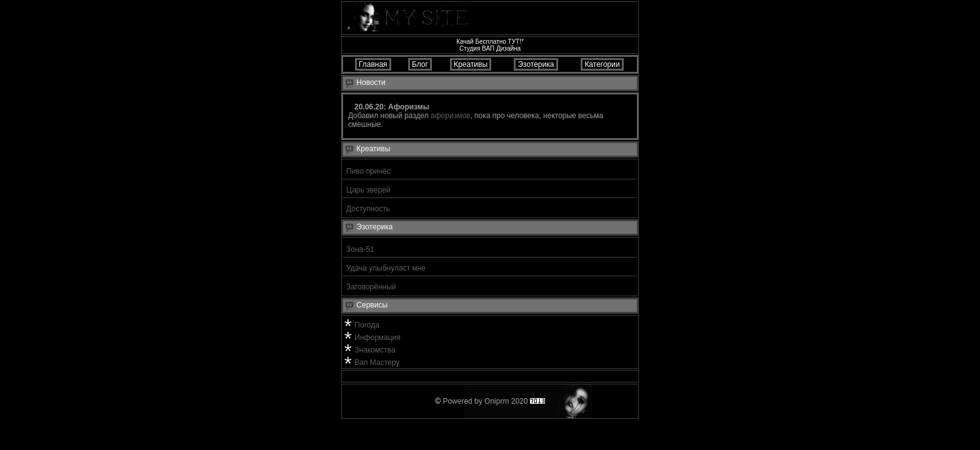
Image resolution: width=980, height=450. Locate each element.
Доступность (368, 209)
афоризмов (450, 116)
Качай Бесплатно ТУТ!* (490, 42)
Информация (377, 337)
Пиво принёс (368, 171)
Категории (602, 64)
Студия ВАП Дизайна (490, 48)
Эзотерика (536, 64)
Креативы (471, 64)
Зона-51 (360, 249)
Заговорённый (371, 287)
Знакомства (375, 350)
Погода (367, 325)
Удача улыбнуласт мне (386, 268)
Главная (373, 64)
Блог (420, 64)
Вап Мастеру (377, 362)
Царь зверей (368, 190)
